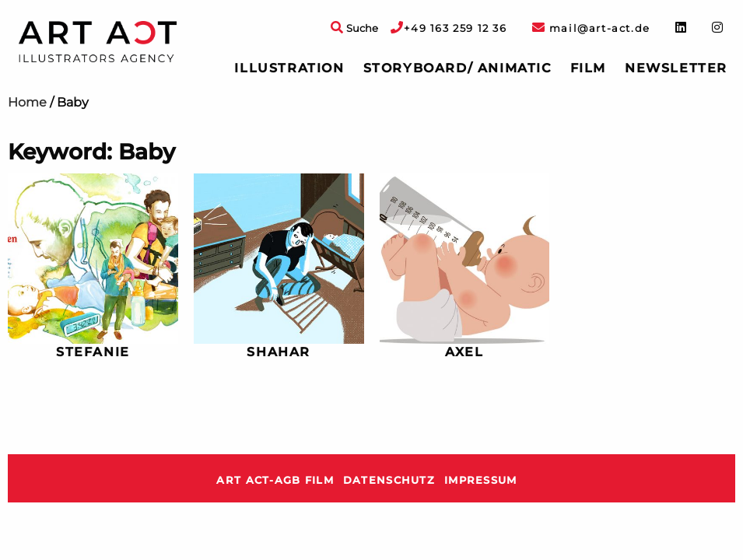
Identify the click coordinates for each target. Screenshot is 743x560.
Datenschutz (389, 480)
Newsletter (676, 68)
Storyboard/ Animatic (457, 68)
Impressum (481, 480)
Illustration (289, 68)
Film (588, 68)
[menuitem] (289, 68)
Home (27, 102)
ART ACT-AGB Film (275, 480)
